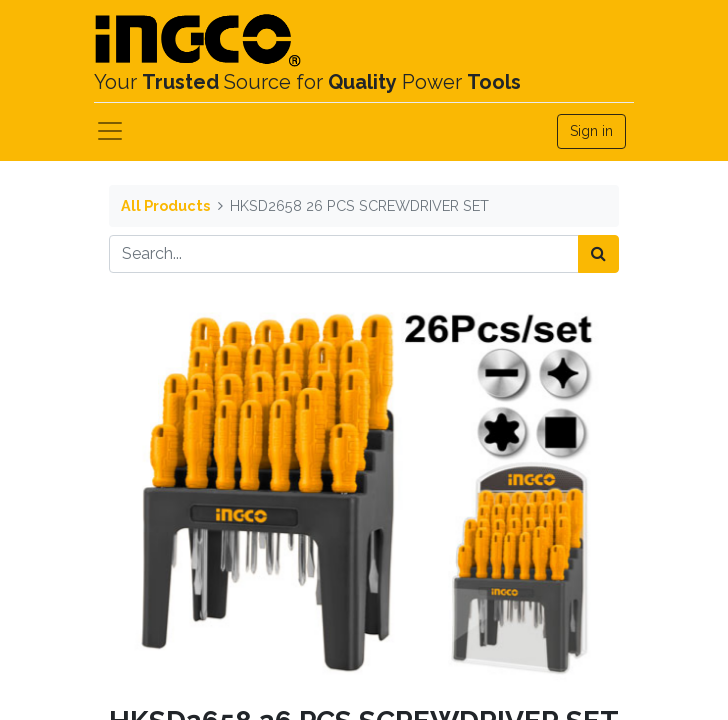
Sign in (591, 131)
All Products (165, 205)
